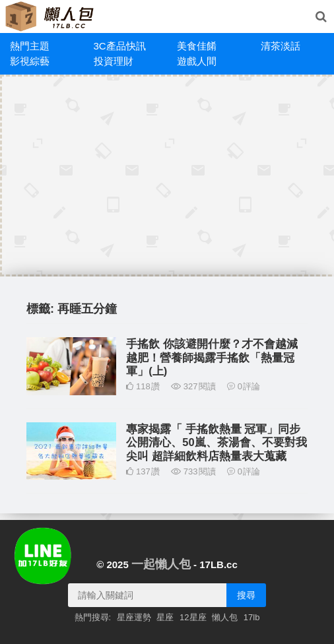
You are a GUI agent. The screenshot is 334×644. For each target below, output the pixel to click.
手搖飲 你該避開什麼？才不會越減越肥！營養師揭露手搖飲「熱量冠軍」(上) (212, 357)
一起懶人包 (161, 564)
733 (193, 471)
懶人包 (225, 617)
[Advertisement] (169, 176)
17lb (252, 617)
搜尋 (246, 595)
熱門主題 (30, 46)
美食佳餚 (197, 46)
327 (193, 386)
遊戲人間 (197, 61)
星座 (165, 617)
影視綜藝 (30, 61)
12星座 (193, 617)
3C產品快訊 (120, 46)
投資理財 (114, 61)
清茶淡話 (281, 46)
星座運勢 (134, 617)
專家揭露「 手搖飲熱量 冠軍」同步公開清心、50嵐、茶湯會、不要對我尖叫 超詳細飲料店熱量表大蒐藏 (216, 442)
